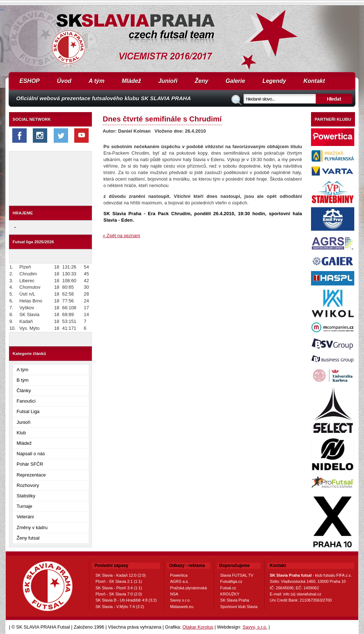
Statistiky (26, 496)
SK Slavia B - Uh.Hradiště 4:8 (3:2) (126, 600)
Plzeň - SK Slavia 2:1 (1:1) (119, 581)
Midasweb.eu (182, 607)
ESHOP (30, 81)
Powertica (179, 575)
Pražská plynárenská (188, 588)
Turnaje (25, 506)
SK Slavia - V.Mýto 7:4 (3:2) (120, 607)
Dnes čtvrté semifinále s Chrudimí (162, 119)
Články (24, 391)
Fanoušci (26, 401)
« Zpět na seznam (121, 236)
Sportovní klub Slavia (239, 607)
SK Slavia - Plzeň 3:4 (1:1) (119, 588)
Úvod (64, 81)
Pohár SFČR (30, 464)
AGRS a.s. (179, 581)
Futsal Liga (28, 411)
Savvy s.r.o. (180, 600)
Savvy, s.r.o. (255, 627)
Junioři (168, 81)
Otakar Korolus (198, 627)
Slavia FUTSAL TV (237, 575)
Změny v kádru (32, 527)
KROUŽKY (230, 594)
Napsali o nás (31, 454)
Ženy (202, 81)
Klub (21, 433)
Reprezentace (31, 475)
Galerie (235, 81)
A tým (97, 81)
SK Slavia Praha (235, 600)
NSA (174, 594)
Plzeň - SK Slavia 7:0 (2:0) (119, 594)
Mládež (131, 81)
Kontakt (314, 81)
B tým (23, 380)
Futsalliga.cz (231, 581)
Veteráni (25, 517)
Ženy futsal (28, 538)
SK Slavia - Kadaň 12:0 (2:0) (121, 575)
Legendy (274, 81)
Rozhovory (28, 485)
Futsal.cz (228, 588)
